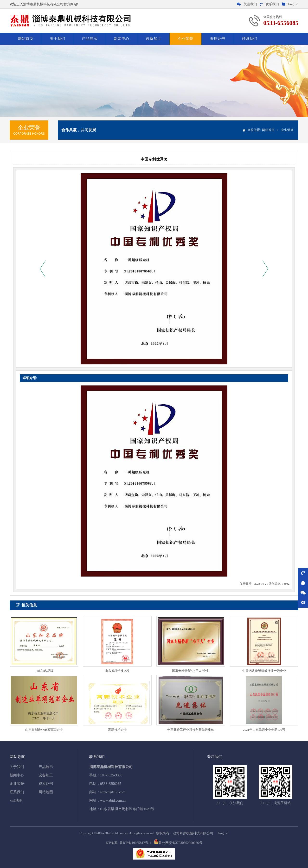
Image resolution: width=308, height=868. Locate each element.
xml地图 (16, 800)
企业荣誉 (186, 39)
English (290, 4)
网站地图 (46, 792)
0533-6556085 (111, 784)
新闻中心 (122, 39)
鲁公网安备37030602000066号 (178, 843)
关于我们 (58, 39)
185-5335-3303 (111, 775)
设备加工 (154, 39)
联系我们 (269, 4)
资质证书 (218, 39)
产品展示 (90, 39)
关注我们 (247, 4)
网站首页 (26, 39)
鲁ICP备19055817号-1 (135, 843)
